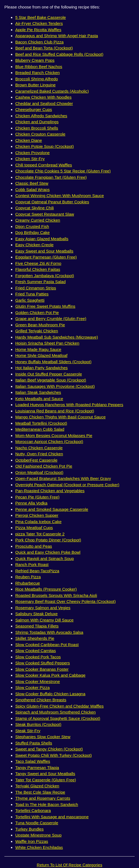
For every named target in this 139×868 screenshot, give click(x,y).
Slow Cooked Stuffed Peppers (43, 663)
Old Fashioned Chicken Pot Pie (44, 466)
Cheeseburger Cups (34, 109)
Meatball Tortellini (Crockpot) (41, 423)
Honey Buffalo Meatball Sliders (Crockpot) (53, 362)
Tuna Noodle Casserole (37, 823)
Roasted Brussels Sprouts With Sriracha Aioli (56, 595)
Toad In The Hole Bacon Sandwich (47, 804)
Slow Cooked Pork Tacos (38, 657)
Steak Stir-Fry (28, 731)
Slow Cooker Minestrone (38, 681)
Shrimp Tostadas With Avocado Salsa (49, 632)
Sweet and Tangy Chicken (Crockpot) (49, 749)
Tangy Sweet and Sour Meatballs (45, 774)
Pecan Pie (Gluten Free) (37, 497)
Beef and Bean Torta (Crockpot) (44, 48)
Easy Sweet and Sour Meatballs (44, 251)
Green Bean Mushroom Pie (40, 325)
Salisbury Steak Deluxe (36, 614)
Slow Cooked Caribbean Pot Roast (47, 645)
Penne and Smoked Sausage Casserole (52, 509)
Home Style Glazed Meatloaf (41, 355)
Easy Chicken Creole (34, 245)
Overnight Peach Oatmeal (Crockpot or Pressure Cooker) (67, 485)
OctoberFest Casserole (36, 460)
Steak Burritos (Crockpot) (38, 724)
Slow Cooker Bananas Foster (42, 669)
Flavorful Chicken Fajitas (38, 269)
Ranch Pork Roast (32, 565)
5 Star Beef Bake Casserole (41, 17)
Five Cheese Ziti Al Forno (38, 263)
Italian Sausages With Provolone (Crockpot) (55, 386)
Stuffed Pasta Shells (34, 743)
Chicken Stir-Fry (30, 159)
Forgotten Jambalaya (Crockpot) (45, 276)
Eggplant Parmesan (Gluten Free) (46, 257)
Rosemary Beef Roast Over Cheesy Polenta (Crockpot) (66, 601)
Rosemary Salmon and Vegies (43, 608)
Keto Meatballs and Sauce (39, 399)
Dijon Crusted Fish (32, 226)
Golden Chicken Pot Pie (37, 313)
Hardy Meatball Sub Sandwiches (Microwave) (57, 337)
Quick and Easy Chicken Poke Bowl (48, 552)
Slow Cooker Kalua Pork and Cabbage (50, 675)
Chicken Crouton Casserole (40, 134)
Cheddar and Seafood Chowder (44, 103)
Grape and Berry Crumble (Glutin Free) (51, 319)
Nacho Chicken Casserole (39, 448)
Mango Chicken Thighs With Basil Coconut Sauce (60, 417)
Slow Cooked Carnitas (36, 651)
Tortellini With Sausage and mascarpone (52, 817)
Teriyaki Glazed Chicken (37, 786)
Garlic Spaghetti (30, 300)
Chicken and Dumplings (37, 122)
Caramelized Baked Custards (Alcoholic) (52, 91)
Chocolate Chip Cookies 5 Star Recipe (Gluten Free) (63, 171)
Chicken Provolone (32, 153)
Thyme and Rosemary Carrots (43, 798)
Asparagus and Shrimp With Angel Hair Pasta (57, 36)
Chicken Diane (29, 140)
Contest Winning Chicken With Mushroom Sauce (60, 196)
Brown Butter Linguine (36, 85)
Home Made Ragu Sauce (38, 349)
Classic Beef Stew (32, 183)
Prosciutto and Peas (34, 546)
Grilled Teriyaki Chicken (37, 331)
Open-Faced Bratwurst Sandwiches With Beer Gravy (63, 478)
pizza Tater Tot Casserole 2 (40, 534)
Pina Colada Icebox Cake (38, 522)
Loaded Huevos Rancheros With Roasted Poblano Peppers (69, 405)
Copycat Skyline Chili (35, 208)
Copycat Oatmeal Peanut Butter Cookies (52, 202)
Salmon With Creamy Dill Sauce (44, 620)
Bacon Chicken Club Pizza (39, 42)
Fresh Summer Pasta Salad (40, 282)
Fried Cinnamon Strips (36, 288)
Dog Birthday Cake (32, 232)
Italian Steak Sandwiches (38, 392)
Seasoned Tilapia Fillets (37, 626)
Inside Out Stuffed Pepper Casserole (49, 374)
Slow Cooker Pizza (32, 687)
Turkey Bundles (29, 829)
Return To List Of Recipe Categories (70, 865)
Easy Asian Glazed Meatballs (42, 239)
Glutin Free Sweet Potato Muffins (45, 306)
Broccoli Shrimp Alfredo (37, 79)
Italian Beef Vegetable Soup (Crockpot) (51, 380)
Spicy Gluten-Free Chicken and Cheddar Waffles (60, 706)
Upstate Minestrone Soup (38, 835)
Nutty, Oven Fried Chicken (39, 454)
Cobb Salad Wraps (32, 190)
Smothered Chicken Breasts (41, 700)
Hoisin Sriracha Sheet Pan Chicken (47, 343)
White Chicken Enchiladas (39, 847)
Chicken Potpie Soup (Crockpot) (45, 146)
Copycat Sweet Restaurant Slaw (45, 214)
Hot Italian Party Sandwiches (42, 368)
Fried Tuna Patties (32, 294)
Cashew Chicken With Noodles (43, 97)
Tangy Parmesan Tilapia (37, 768)
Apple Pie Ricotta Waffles (38, 30)
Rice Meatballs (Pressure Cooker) (46, 589)
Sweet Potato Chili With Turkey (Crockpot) (54, 755)
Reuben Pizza (28, 577)
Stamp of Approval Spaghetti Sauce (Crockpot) (58, 718)
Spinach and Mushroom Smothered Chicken (55, 712)
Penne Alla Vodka (31, 503)
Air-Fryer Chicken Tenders (39, 23)
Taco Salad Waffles (33, 761)
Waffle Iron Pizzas (32, 841)
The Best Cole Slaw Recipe (40, 792)
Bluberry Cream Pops (35, 60)
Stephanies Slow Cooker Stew (43, 737)
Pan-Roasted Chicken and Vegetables (50, 491)
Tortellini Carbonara (33, 810)
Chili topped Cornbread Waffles (44, 165)
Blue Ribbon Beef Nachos (39, 67)
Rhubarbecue (28, 583)
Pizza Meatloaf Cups (34, 528)
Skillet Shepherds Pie (35, 638)
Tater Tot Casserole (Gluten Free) (46, 780)
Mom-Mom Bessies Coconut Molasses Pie (54, 436)
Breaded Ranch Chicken (38, 73)
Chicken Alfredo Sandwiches (41, 116)
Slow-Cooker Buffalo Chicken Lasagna (50, 694)
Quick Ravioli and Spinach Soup (45, 558)
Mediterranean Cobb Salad (40, 429)
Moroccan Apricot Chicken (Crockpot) (49, 442)
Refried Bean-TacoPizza (37, 571)
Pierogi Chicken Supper (37, 515)
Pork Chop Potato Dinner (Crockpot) (48, 540)
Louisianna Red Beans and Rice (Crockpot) (55, 411)
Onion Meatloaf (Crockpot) (39, 472)
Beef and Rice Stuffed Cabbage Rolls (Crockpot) (59, 54)
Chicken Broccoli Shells (37, 128)
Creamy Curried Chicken (38, 220)
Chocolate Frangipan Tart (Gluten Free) (51, 177)
